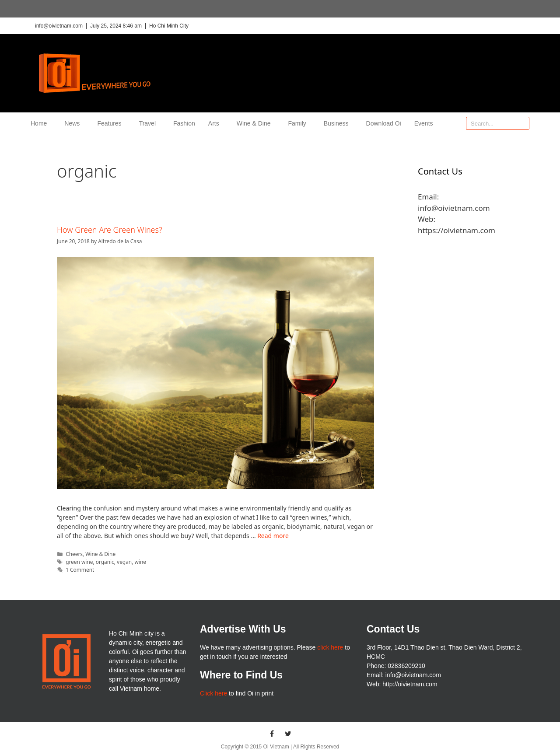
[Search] (522, 123)
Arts (216, 123)
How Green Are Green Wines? (110, 230)
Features (111, 123)
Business (338, 123)
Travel (150, 123)
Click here (213, 693)
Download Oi (384, 123)
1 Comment (80, 570)
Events (424, 123)
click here (330, 647)
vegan (124, 562)
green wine (79, 562)
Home (41, 123)
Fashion (184, 123)
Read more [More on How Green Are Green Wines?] (273, 536)
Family (299, 123)
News (74, 123)
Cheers (74, 554)
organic (105, 562)
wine (140, 562)
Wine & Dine (256, 123)
